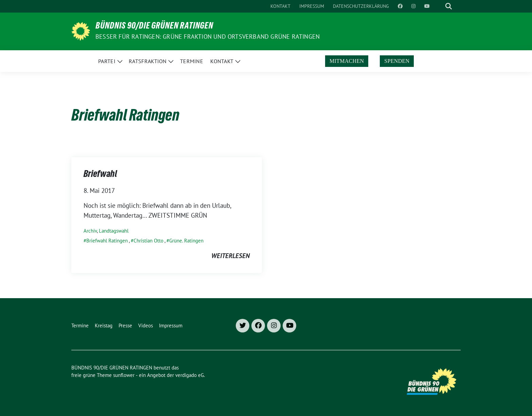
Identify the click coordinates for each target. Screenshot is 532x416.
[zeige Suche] (449, 6)
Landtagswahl (114, 231)
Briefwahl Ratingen (107, 241)
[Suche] (439, 6)
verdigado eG (190, 375)
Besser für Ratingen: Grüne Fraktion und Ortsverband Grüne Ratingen (208, 37)
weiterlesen (230, 256)
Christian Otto (148, 241)
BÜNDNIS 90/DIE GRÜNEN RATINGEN (154, 27)
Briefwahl (100, 175)
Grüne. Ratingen (186, 241)
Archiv (90, 231)
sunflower (124, 375)
